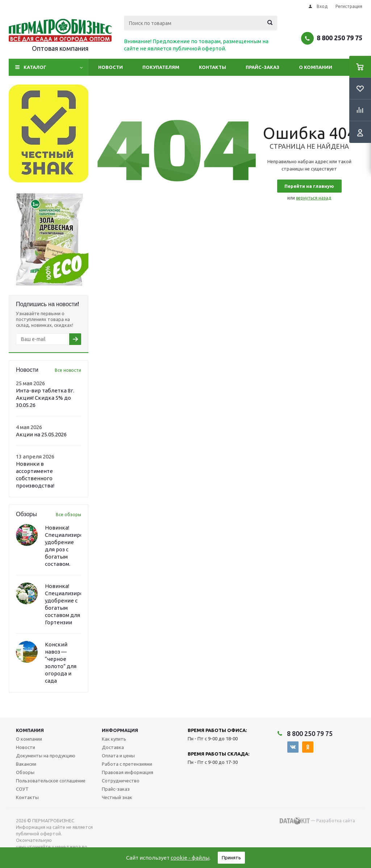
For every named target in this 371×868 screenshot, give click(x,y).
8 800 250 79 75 (339, 38)
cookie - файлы (190, 858)
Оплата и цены (118, 756)
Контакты (212, 67)
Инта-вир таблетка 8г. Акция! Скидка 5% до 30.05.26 (45, 398)
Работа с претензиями (127, 764)
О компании (316, 67)
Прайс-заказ (262, 67)
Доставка (113, 747)
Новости (111, 67)
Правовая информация (128, 772)
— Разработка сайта (317, 821)
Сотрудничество (121, 781)
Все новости (68, 370)
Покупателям (161, 67)
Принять (231, 857)
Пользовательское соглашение (51, 781)
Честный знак (117, 797)
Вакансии (26, 764)
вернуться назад (314, 198)
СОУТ (22, 789)
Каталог (35, 67)
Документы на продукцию (46, 756)
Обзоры (25, 772)
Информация (120, 730)
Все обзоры (68, 515)
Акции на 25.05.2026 (41, 434)
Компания (30, 730)
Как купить (114, 739)
